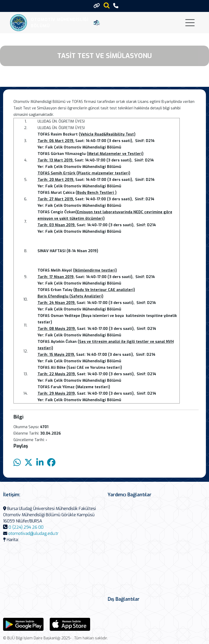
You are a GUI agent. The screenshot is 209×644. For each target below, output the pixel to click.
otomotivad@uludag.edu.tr (33, 533)
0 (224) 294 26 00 (26, 527)
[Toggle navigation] (190, 23)
